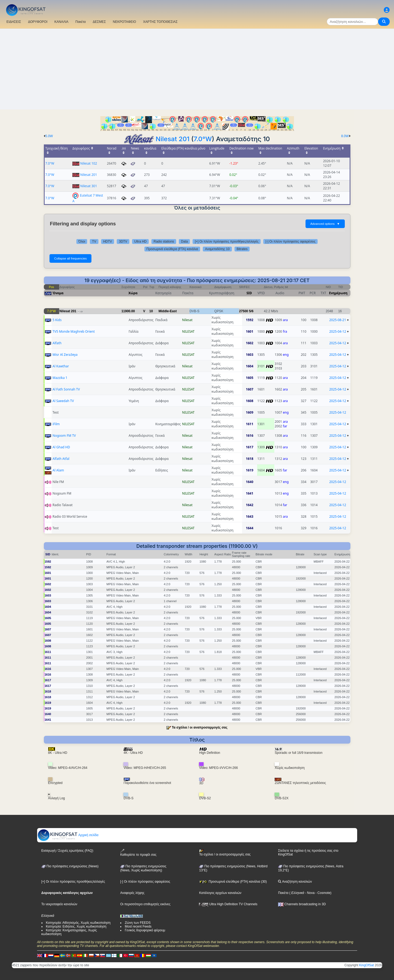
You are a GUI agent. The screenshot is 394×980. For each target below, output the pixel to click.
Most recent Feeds (138, 926)
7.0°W (203, 139)
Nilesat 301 (88, 186)
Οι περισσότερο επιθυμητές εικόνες (145, 904)
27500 (244, 311)
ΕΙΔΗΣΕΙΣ (14, 22)
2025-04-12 (338, 331)
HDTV (108, 242)
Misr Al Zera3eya (65, 355)
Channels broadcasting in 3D (302, 904)
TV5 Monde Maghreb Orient (74, 331)
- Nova (309, 893)
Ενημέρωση (338, 293)
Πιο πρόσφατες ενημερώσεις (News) (70, 866)
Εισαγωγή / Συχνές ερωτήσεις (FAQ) (67, 851)
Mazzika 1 (60, 378)
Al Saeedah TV (63, 401)
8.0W (345, 136)
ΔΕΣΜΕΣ (99, 22)
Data (184, 242)
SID (249, 293)
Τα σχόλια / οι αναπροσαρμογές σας (200, 727)
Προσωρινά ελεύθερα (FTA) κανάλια (172, 249)
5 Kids (57, 320)
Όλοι (82, 242)
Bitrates (242, 249)
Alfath (57, 343)
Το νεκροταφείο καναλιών (59, 904)
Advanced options (325, 224)
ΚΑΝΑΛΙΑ (61, 22)
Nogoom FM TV (64, 436)
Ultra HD (140, 242)
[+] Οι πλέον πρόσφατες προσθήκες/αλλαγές (227, 242)
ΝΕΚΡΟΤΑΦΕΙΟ (125, 22)
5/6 (251, 311)
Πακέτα (80, 22)
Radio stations (164, 242)
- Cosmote (323, 893)
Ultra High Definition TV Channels (228, 904)
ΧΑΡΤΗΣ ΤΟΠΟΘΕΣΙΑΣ (160, 22)
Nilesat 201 (173, 139)
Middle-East (168, 311)
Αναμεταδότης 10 (217, 249)
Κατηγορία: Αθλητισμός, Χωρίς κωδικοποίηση (78, 923)
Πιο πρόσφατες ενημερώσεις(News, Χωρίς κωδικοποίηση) (143, 868)
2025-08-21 (338, 320)
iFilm (56, 424)
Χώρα (133, 293)
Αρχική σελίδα (68, 835)
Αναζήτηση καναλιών (295, 882)
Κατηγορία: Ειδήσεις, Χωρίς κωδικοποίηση (76, 926)
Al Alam (58, 470)
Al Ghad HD (61, 447)
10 (151, 311)
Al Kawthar (61, 366)
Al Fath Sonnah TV (66, 389)
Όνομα (58, 293)
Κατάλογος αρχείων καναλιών (220, 893)
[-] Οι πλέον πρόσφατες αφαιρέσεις (290, 242)
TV (94, 242)
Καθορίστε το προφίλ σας (138, 853)
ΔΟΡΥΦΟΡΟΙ (38, 22)
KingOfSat (366, 965)
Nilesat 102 (88, 163)
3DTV (123, 242)
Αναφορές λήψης (132, 893)
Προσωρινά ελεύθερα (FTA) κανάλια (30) (233, 882)
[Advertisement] (197, 69)
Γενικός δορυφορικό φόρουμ (145, 930)
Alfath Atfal (61, 459)
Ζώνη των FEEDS (138, 923)
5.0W (49, 136)
